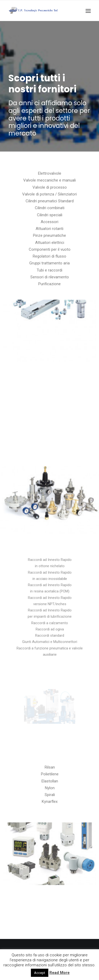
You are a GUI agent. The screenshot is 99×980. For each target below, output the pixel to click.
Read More (60, 973)
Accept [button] (40, 973)
